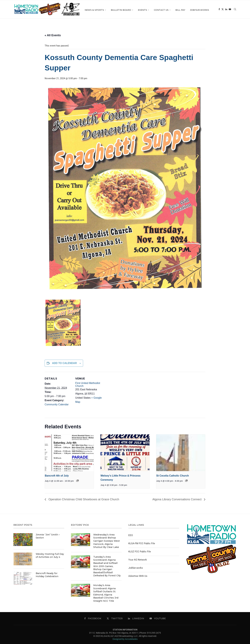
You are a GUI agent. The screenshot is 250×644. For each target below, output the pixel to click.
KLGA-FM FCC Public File (142, 543)
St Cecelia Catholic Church (173, 476)
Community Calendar (57, 404)
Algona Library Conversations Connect (177, 499)
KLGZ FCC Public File (140, 552)
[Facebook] (225, 30)
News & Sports (112, 10)
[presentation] (69, 453)
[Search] (235, 10)
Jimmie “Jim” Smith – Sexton (48, 536)
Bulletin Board (138, 10)
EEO (131, 535)
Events (160, 10)
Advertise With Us (138, 576)
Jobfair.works (217, 10)
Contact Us (178, 10)
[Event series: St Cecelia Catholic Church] (186, 481)
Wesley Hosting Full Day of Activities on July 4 (50, 556)
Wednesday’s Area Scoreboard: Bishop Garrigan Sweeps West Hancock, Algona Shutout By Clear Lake (107, 541)
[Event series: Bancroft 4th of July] (77, 481)
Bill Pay (198, 10)
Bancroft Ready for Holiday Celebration (47, 575)
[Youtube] (235, 30)
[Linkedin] (232, 30)
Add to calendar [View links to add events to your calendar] (64, 363)
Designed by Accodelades (125, 639)
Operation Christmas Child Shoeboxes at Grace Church (83, 499)
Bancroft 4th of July (57, 476)
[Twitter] (228, 30)
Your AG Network (138, 560)
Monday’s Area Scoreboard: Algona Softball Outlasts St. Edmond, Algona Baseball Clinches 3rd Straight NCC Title (106, 593)
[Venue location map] (123, 394)
